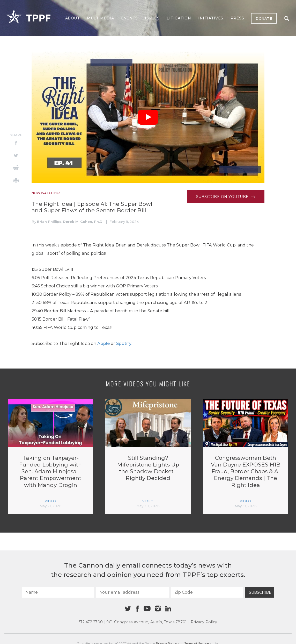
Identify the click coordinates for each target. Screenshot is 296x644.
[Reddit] (16, 168)
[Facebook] (16, 144)
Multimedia (100, 18)
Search (287, 19)
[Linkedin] (168, 608)
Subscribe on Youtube (226, 197)
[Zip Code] (207, 592)
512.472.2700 (91, 622)
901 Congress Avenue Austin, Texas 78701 (147, 622)
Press (237, 18)
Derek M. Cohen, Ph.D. (83, 222)
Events (129, 18)
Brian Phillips (49, 222)
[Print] (16, 182)
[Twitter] (16, 156)
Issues (152, 18)
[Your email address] (132, 592)
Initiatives (211, 18)
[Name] (58, 592)
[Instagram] (158, 608)
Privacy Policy (204, 622)
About (73, 18)
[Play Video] (148, 117)
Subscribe (260, 592)
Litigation (179, 18)
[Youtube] (147, 609)
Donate (264, 18)
